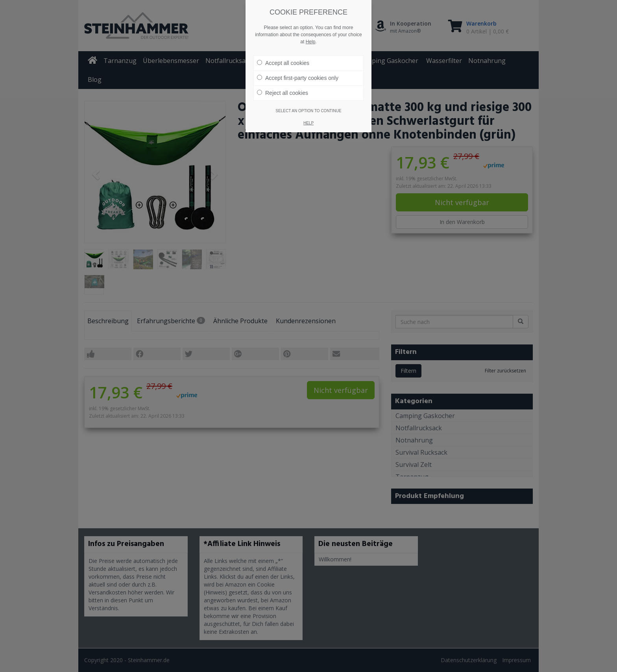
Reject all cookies (283, 84)
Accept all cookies (283, 54)
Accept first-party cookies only (298, 69)
